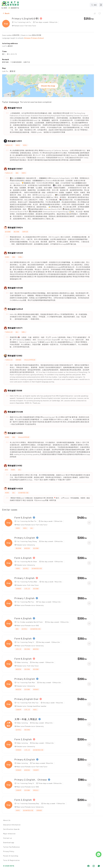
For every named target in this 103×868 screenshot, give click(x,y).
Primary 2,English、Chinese (31, 780)
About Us (7, 820)
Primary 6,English (25, 679)
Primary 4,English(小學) (25, 18)
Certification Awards (11, 829)
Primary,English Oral (26, 699)
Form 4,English (23, 558)
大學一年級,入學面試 (26, 719)
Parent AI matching (11, 856)
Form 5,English (23, 518)
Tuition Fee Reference (11, 847)
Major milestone (9, 834)
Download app (9, 842)
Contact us (8, 838)
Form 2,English (23, 739)
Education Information (12, 825)
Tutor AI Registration (11, 860)
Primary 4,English (25, 538)
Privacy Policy (9, 851)
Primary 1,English (25, 578)
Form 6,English (23, 638)
